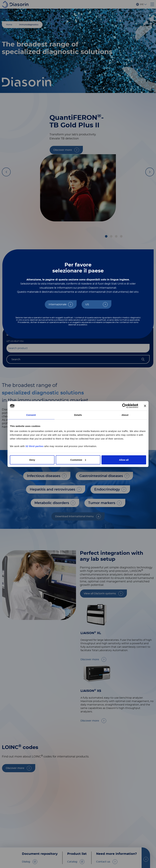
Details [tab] (78, 415)
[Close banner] (145, 406)
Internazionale (58, 304)
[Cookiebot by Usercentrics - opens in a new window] (124, 406)
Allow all (124, 460)
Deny (32, 460)
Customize (78, 460)
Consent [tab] (31, 415)
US (87, 304)
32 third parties (35, 446)
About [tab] (125, 415)
